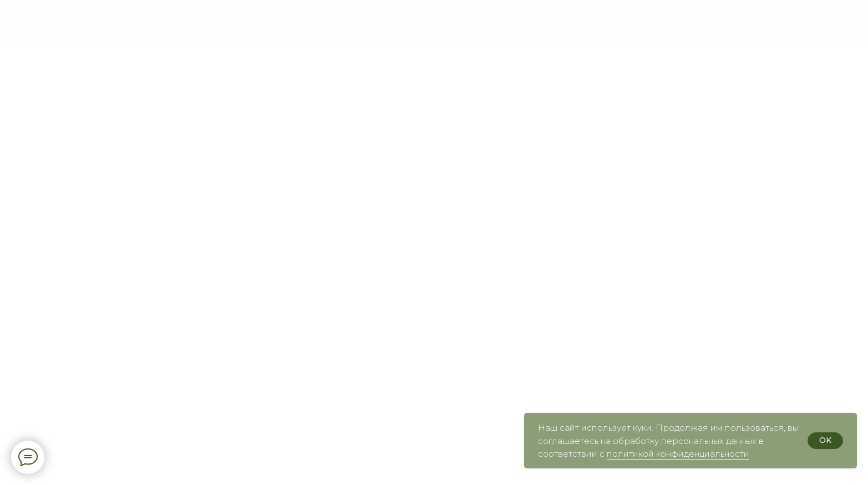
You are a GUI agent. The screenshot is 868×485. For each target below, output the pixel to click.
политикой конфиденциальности (678, 454)
